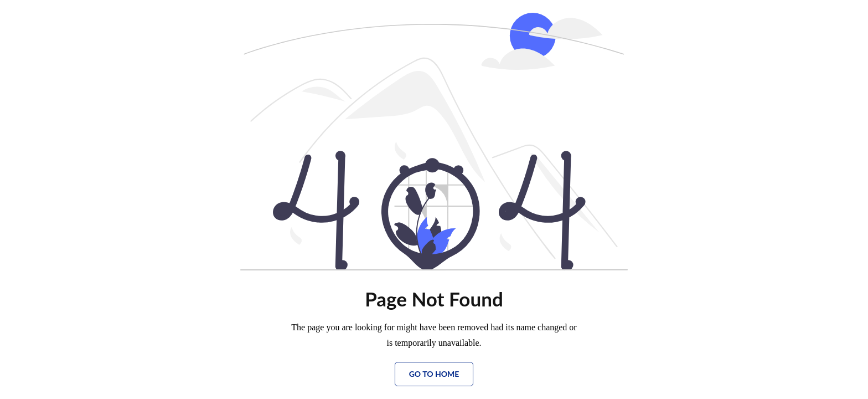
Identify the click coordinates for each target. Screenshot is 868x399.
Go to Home (434, 374)
